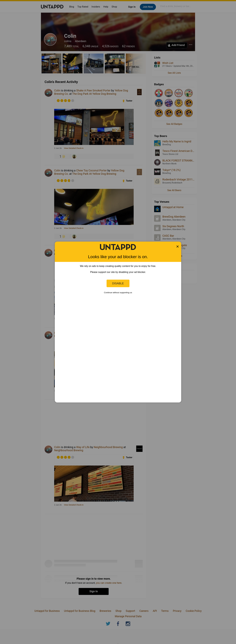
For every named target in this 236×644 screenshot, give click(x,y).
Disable (118, 283)
